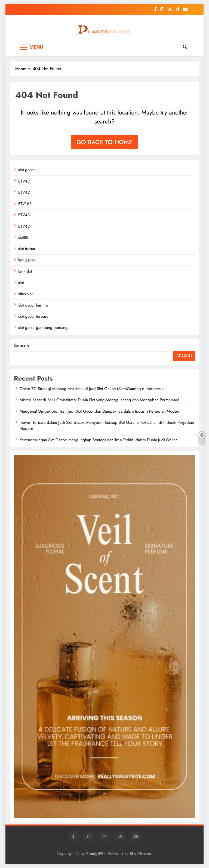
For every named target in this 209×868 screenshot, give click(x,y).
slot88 (23, 237)
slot (21, 283)
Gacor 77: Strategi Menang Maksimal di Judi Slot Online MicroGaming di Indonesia (92, 389)
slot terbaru (28, 249)
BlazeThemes (140, 854)
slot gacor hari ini (33, 305)
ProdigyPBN (96, 854)
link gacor (27, 260)
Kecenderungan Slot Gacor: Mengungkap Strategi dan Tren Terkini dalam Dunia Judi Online (99, 440)
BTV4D (24, 181)
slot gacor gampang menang (43, 328)
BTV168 (25, 204)
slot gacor (27, 170)
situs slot (25, 294)
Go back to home (104, 142)
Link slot (25, 271)
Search (21, 345)
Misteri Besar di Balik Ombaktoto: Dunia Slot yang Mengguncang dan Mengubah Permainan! (99, 400)
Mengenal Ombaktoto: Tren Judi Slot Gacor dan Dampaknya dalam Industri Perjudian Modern (100, 411)
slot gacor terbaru (33, 316)
